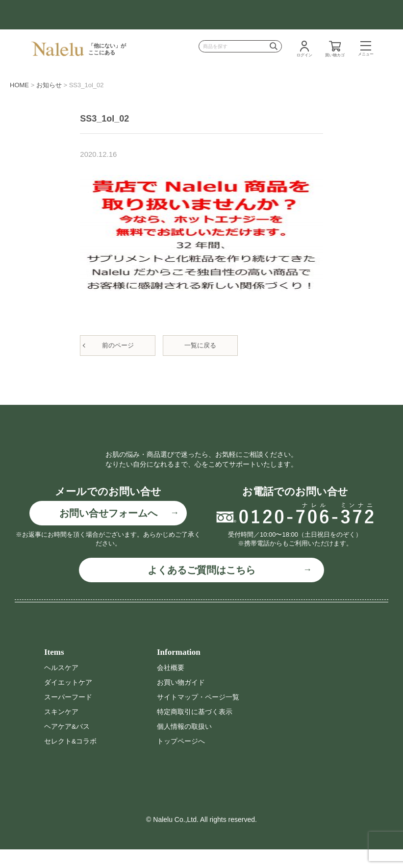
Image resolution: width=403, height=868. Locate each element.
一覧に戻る (200, 345)
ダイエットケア (68, 702)
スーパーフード (68, 717)
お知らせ (49, 85)
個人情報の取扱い (184, 746)
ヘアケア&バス (67, 746)
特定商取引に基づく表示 (195, 731)
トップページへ (181, 760)
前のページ (118, 345)
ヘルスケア (61, 688)
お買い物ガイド (181, 702)
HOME (19, 85)
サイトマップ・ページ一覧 (198, 717)
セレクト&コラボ (70, 760)
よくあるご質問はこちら (201, 591)
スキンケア (61, 731)
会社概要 (171, 688)
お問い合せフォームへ (108, 533)
